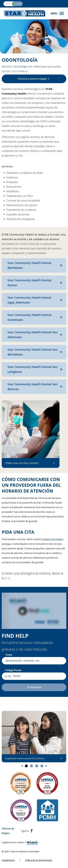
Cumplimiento (8, 860)
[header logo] (25, 13)
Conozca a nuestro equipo (34, 79)
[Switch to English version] (13, 4)
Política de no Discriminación (39, 860)
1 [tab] (26, 766)
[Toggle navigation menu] (58, 13)
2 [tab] (31, 766)
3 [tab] (37, 766)
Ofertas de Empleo (8, 831)
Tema (9, 655)
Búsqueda (34, 687)
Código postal (13, 670)
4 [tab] (42, 766)
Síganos (27, 831)
